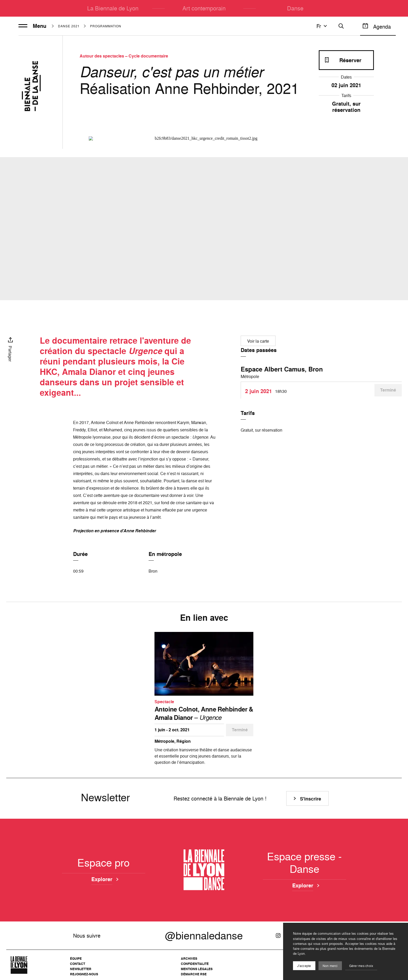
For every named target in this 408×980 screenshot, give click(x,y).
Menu (32, 26)
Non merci (330, 966)
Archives (189, 959)
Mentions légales (197, 969)
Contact (78, 964)
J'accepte (304, 966)
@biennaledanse (204, 936)
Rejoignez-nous (84, 974)
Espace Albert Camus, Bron (282, 369)
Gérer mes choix (361, 966)
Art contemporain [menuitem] (204, 8)
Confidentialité (195, 964)
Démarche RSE (194, 974)
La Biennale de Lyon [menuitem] (113, 8)
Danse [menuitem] (295, 8)
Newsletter (81, 969)
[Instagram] (278, 936)
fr (322, 26)
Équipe (76, 959)
